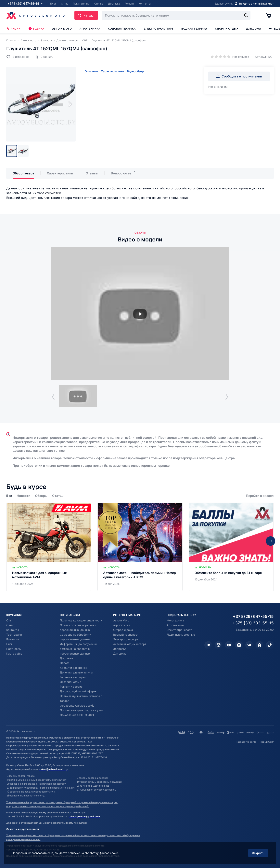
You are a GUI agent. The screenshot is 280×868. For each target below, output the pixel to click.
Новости (24, 496)
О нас (10, 625)
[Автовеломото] (35, 15)
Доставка (66, 658)
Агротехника (90, 29)
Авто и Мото (121, 620)
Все (9, 496)
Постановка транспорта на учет (81, 710)
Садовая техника (122, 29)
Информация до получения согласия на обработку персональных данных (78, 649)
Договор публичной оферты (79, 691)
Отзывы (92, 173)
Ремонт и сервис (71, 687)
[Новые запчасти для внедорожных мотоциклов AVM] (49, 547)
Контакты (13, 630)
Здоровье (120, 649)
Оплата (65, 663)
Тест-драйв (14, 635)
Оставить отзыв (70, 682)
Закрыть (258, 853)
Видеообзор (135, 71)
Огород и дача (123, 630)
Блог (9, 644)
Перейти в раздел (260, 496)
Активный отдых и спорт (130, 644)
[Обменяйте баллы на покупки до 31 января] (231, 547)
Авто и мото (62, 29)
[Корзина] (270, 15)
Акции (13, 29)
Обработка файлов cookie (77, 705)
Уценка (36, 29)
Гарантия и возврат (73, 677)
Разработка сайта (246, 742)
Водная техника (194, 29)
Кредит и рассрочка (74, 668)
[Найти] (246, 15)
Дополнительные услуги (76, 672)
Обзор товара (23, 173)
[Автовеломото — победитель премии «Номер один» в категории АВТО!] (140, 547)
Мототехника (175, 620)
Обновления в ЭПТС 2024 (77, 715)
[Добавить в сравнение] (44, 57)
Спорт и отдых (227, 29)
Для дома (254, 29)
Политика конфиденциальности (81, 620)
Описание (91, 71)
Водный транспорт (126, 635)
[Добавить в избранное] (18, 57)
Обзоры (41, 496)
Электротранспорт (159, 29)
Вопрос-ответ (122, 173)
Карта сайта (14, 653)
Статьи (58, 496)
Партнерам (14, 649)
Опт (9, 620)
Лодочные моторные (181, 635)
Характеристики (112, 71)
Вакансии (13, 639)
